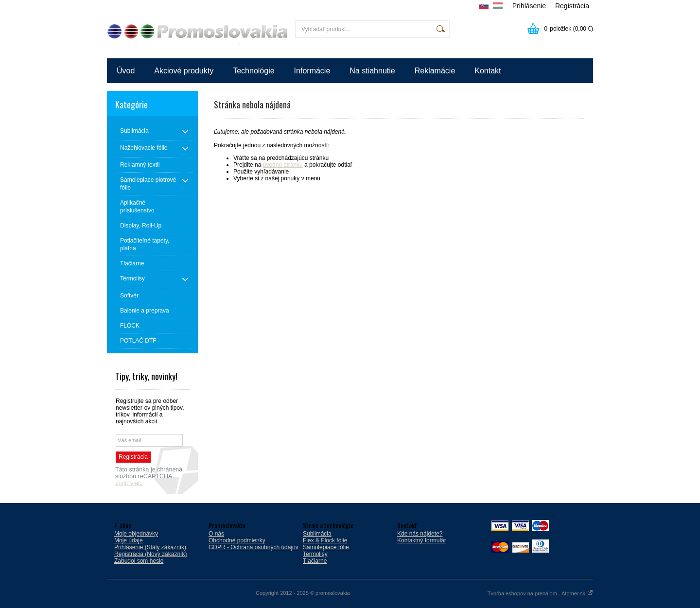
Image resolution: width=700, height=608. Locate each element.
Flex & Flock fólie (325, 540)
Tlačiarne (315, 561)
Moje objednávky (136, 534)
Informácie (312, 71)
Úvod (126, 71)
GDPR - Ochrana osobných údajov (254, 547)
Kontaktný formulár (422, 540)
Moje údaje (129, 540)
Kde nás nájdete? (420, 534)
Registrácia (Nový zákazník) (150, 554)
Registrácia (572, 6)
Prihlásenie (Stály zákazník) (150, 547)
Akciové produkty (184, 71)
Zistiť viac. (129, 483)
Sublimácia (317, 534)
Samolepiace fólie (326, 547)
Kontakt (488, 71)
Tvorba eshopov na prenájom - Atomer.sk (540, 593)
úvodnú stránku (283, 165)
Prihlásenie (529, 6)
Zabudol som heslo (139, 561)
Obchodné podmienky (237, 540)
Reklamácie (435, 71)
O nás (216, 534)
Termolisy (315, 554)
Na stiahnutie (372, 71)
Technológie (254, 71)
